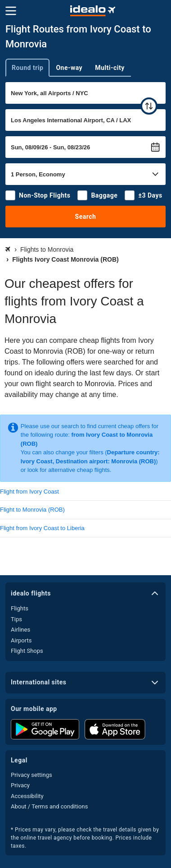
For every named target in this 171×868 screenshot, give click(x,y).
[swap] (149, 106)
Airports (21, 640)
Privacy (20, 785)
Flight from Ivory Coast (29, 492)
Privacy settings (31, 775)
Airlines (20, 630)
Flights (20, 608)
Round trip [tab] (27, 68)
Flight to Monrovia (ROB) (32, 510)
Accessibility (27, 796)
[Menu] (11, 11)
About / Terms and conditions (49, 806)
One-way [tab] (69, 68)
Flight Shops (27, 651)
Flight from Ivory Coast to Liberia (42, 528)
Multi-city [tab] (110, 68)
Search (86, 217)
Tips (16, 619)
